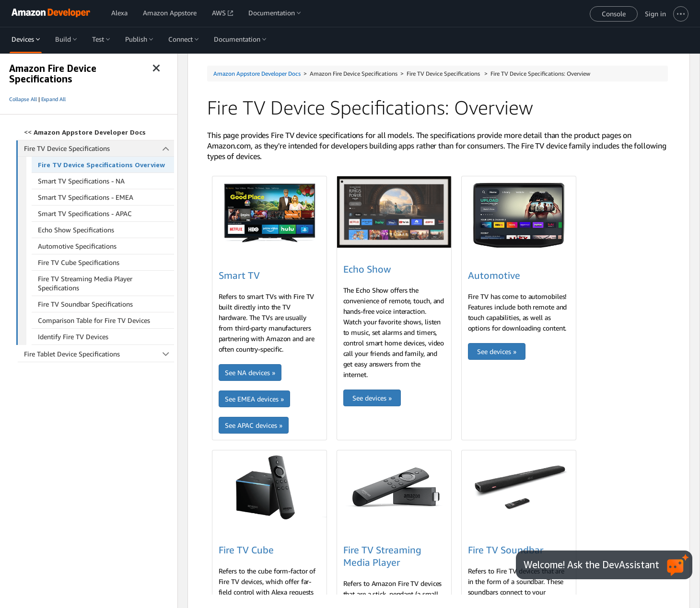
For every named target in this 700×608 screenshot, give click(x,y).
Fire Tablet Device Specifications (99, 354)
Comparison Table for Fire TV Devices (94, 320)
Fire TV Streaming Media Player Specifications (85, 283)
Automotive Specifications (77, 246)
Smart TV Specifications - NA (81, 181)
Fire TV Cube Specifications (79, 262)
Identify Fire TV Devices (73, 337)
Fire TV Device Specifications (99, 148)
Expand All (53, 99)
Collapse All (23, 99)
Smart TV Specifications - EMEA (86, 197)
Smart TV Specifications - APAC (85, 213)
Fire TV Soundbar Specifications (85, 304)
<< (85, 132)
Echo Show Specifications (76, 230)
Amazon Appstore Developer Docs (257, 74)
